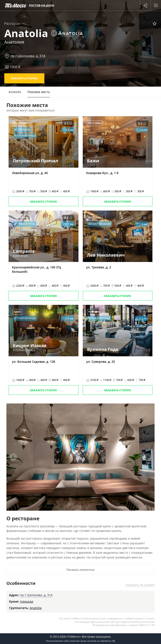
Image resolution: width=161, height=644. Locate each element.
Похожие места (39, 92)
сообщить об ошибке (140, 585)
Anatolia (36, 608)
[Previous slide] (13, 457)
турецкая (26, 601)
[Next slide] (148, 457)
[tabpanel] (80, 457)
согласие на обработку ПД (101, 641)
